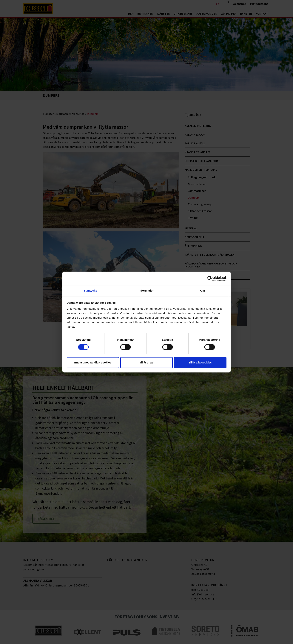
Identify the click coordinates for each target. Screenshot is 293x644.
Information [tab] (146, 291)
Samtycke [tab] (91, 291)
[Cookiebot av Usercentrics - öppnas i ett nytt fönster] (210, 279)
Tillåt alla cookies (200, 362)
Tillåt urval (147, 362)
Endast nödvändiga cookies (93, 362)
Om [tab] (202, 291)
